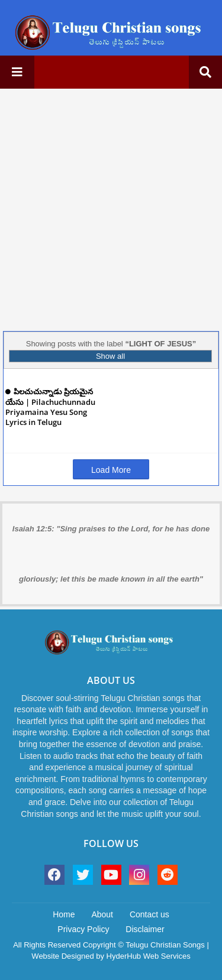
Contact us (149, 914)
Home (64, 914)
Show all (110, 356)
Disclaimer (145, 929)
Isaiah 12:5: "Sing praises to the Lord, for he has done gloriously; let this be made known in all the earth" (111, 554)
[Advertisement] (111, 208)
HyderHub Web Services (149, 956)
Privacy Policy (83, 929)
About (102, 914)
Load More (111, 470)
